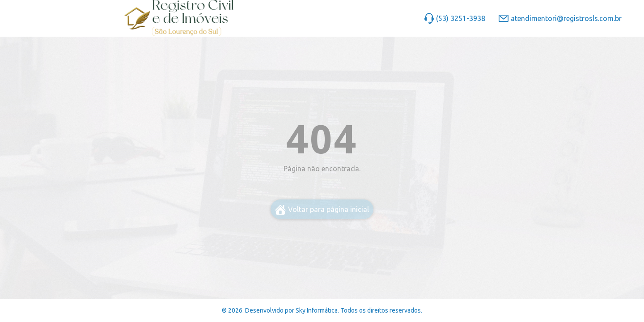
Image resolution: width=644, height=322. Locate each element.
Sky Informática (317, 310)
